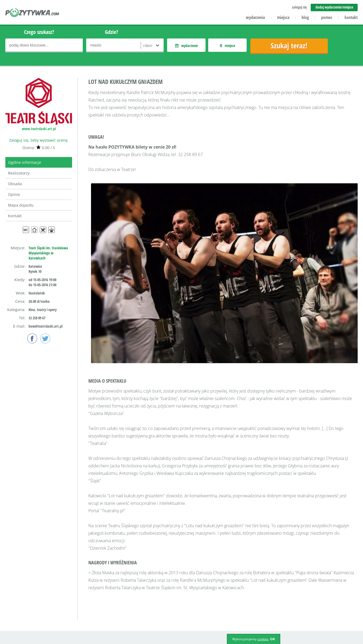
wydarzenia (255, 17)
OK (273, 639)
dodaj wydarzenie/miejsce (334, 7)
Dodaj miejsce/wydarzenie (163, 612)
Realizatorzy (19, 173)
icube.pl (27, 619)
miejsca (283, 17)
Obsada (15, 184)
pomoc (327, 17)
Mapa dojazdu (21, 205)
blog (305, 17)
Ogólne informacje (25, 162)
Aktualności (150, 588)
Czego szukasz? (39, 32)
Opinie (14, 194)
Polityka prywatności (225, 604)
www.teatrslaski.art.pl (39, 129)
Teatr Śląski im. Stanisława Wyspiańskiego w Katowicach (48, 253)
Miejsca (146, 596)
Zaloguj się (216, 581)
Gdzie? (112, 32)
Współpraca (83, 604)
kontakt (351, 17)
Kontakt (15, 216)
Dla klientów (83, 596)
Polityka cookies (220, 612)
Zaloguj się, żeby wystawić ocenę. (39, 140)
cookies (263, 639)
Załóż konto (217, 588)
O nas (77, 581)
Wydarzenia (150, 604)
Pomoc (145, 581)
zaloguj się (299, 7)
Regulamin (216, 596)
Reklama (80, 612)
